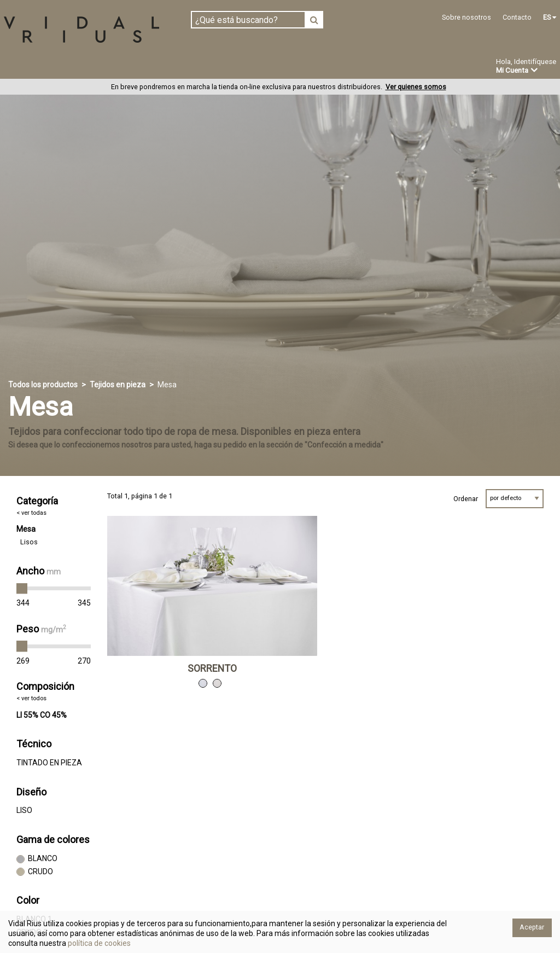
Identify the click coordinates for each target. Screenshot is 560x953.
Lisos (29, 542)
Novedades (339, 67)
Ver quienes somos (416, 87)
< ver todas (31, 513)
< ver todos (31, 699)
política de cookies (98, 943)
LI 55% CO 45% (42, 715)
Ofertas (396, 67)
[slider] (22, 589)
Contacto (517, 17)
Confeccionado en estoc (143, 67)
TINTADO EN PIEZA (49, 763)
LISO (24, 811)
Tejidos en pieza (40, 67)
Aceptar (532, 927)
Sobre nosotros (466, 17)
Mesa (26, 530)
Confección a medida (255, 67)
